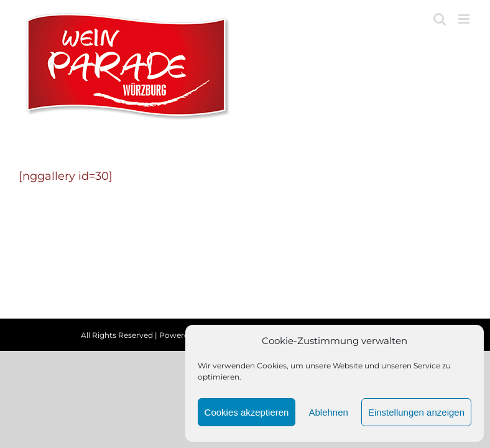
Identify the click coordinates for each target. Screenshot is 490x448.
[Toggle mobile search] (440, 19)
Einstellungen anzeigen (416, 412)
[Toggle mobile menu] (465, 19)
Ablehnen (328, 412)
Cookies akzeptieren (247, 412)
